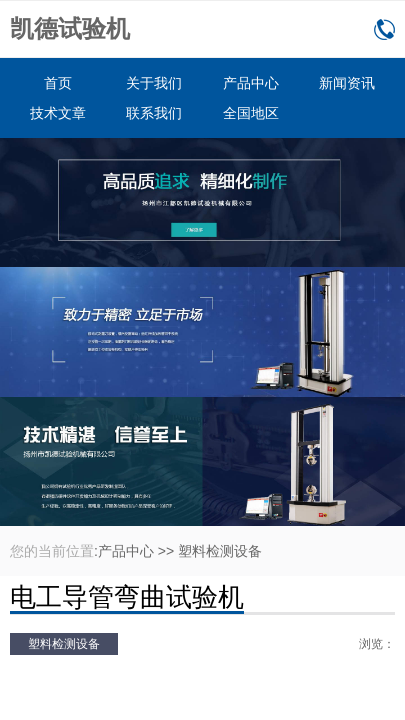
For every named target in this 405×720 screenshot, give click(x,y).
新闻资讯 (347, 83)
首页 (58, 83)
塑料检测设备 (220, 551)
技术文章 (58, 113)
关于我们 (154, 83)
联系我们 (154, 113)
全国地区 (251, 113)
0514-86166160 (384, 29)
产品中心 (251, 83)
